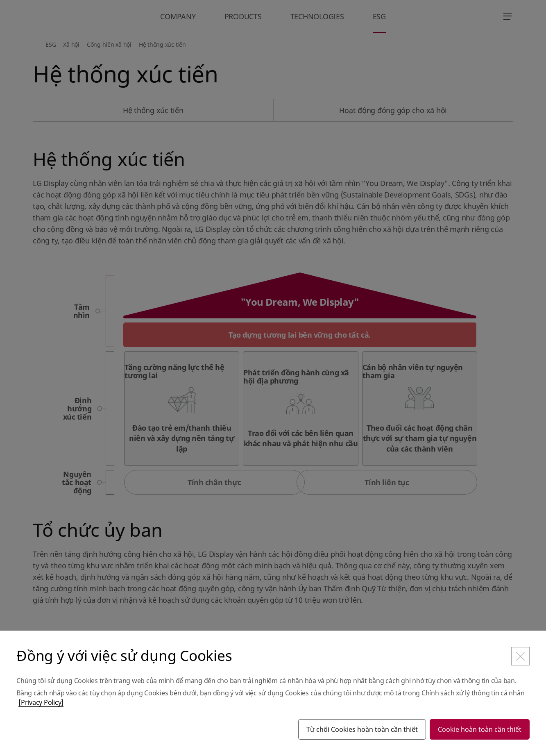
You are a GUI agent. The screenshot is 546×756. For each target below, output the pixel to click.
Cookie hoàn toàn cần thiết (480, 729)
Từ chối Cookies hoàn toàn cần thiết (362, 729)
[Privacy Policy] (41, 702)
